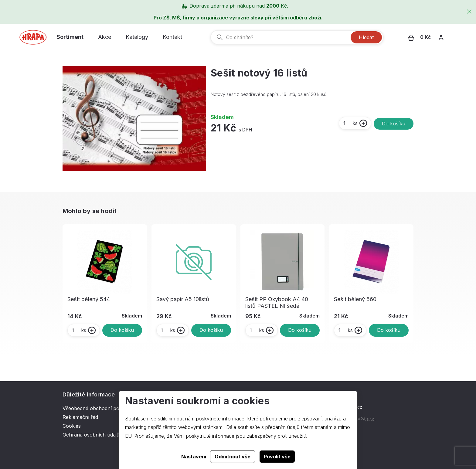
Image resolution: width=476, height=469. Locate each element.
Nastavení (194, 457)
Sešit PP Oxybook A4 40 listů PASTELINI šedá (277, 302)
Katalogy (137, 37)
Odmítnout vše (233, 457)
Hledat (366, 37)
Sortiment (70, 37)
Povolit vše (277, 457)
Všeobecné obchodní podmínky (99, 408)
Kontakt (172, 37)
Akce (105, 37)
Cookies (72, 426)
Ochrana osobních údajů (91, 435)
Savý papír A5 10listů (183, 299)
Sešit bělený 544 (89, 299)
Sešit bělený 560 (355, 299)
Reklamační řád (80, 417)
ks (350, 123)
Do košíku (394, 124)
